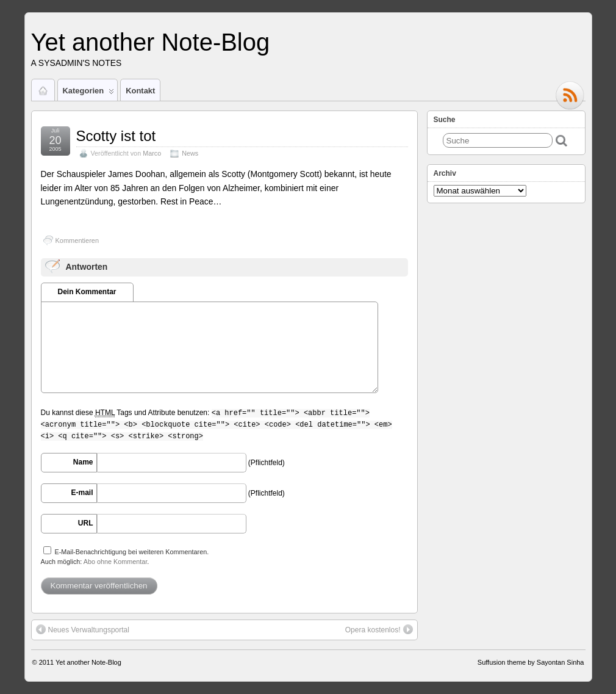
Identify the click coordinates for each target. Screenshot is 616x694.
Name (83, 462)
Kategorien (89, 93)
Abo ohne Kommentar (115, 562)
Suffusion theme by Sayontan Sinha (531, 662)
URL (86, 523)
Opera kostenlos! (379, 629)
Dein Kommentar (87, 292)
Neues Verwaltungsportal (83, 629)
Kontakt (140, 91)
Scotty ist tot (116, 136)
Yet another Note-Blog (151, 42)
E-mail (82, 493)
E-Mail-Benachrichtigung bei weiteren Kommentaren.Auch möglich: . (125, 556)
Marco (152, 153)
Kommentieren (77, 240)
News (190, 153)
